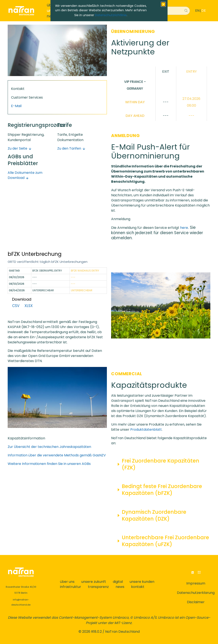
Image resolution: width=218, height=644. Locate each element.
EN (197, 11)
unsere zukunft (94, 582)
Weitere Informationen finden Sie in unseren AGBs (49, 464)
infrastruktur (71, 587)
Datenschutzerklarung (196, 593)
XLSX (29, 306)
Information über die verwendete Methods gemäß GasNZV (57, 455)
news (120, 587)
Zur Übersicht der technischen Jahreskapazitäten (49, 447)
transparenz (98, 587)
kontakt (138, 587)
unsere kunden (142, 582)
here (184, 228)
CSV (16, 306)
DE (204, 11)
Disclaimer (196, 602)
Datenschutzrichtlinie (111, 15)
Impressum (196, 583)
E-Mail (16, 106)
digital (118, 582)
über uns (67, 582)
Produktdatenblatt (146, 430)
